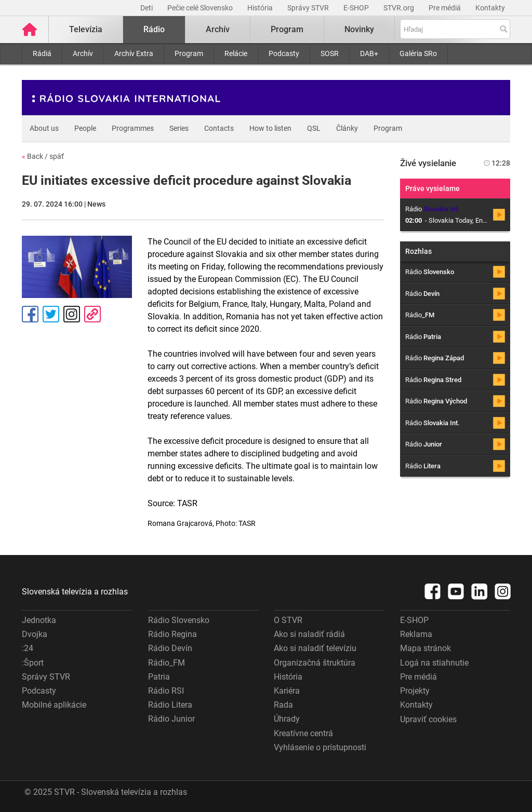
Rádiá (42, 53)
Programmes (133, 128)
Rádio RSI (166, 691)
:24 (28, 648)
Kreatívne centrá (303, 733)
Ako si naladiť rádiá (309, 634)
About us (44, 128)
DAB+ (369, 53)
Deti (147, 8)
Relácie (236, 53)
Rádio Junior (171, 719)
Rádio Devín (170, 648)
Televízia (86, 29)
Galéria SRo (418, 53)
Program (189, 53)
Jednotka (39, 620)
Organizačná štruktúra (315, 663)
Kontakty (490, 8)
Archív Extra (134, 53)
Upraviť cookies (428, 719)
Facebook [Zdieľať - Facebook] (30, 314)
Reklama (416, 634)
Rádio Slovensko (179, 620)
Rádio (154, 29)
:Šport (33, 663)
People (85, 128)
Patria (159, 677)
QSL (314, 128)
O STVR (288, 620)
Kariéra (287, 691)
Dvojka (35, 634)
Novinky (359, 29)
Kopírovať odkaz (92, 314)
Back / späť (43, 156)
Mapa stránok (425, 648)
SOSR (330, 53)
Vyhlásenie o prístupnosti (320, 747)
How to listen (270, 128)
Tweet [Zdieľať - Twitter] (51, 314)
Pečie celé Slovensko (201, 8)
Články (347, 128)
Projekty (415, 691)
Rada (283, 705)
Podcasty (284, 53)
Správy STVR (309, 8)
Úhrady (287, 719)
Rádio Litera (170, 705)
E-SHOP (357, 8)
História (261, 8)
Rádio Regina (172, 634)
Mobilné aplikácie (54, 705)
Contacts (219, 128)
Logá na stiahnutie (434, 663)
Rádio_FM (167, 663)
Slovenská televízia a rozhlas (75, 592)
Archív (83, 53)
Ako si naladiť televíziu (315, 648)
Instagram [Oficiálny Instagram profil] (72, 314)
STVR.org (400, 8)
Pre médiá (445, 8)
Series (179, 128)
